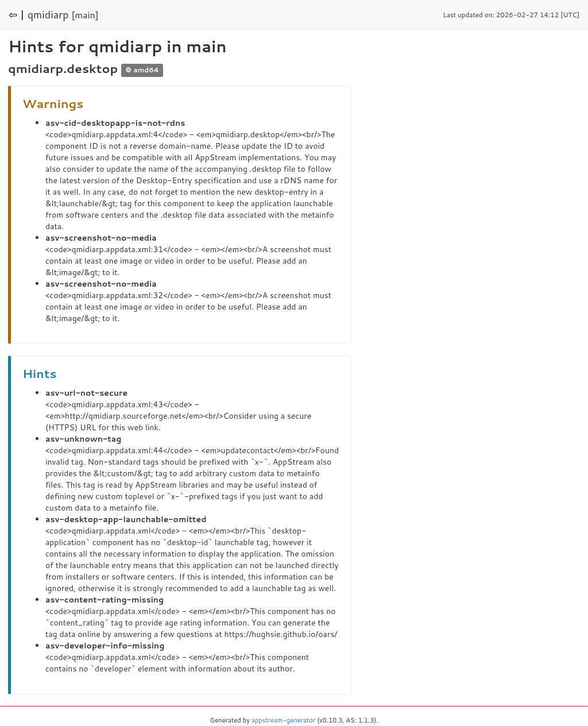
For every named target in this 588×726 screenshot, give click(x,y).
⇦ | (17, 14)
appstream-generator (283, 720)
